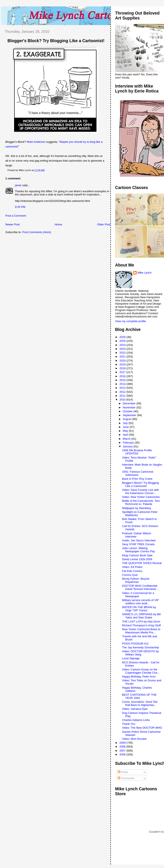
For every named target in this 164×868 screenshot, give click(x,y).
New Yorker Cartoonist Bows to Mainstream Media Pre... (141, 631)
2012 (123, 392)
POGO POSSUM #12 (135, 644)
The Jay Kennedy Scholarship (141, 647)
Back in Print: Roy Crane (137, 479)
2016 (123, 376)
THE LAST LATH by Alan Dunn (141, 622)
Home (58, 224)
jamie (18, 185)
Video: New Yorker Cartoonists (141, 497)
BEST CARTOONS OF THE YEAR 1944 (139, 696)
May (126, 431)
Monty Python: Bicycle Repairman (136, 580)
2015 (123, 380)
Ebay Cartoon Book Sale (137, 555)
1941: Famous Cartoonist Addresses (138, 473)
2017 (123, 372)
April (126, 435)
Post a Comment (16, 216)
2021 (123, 357)
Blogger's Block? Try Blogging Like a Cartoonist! (56, 41)
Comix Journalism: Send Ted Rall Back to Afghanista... (140, 703)
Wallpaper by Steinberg (137, 508)
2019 (123, 364)
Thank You (129, 724)
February (129, 443)
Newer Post (12, 224)
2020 (123, 361)
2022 (123, 353)
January (128, 446)
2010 (123, 400)
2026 (123, 337)
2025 (123, 341)
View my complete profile (130, 321)
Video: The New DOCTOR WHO (142, 728)
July (126, 423)
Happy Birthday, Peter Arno (139, 677)
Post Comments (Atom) (37, 232)
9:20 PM (20, 207)
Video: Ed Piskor (132, 567)
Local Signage (131, 658)
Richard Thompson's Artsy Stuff (141, 625)
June (126, 427)
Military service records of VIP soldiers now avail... (141, 602)
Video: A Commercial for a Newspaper (138, 595)
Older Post (104, 224)
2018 (123, 368)
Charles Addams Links (136, 720)
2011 (123, 396)
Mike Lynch (144, 273)
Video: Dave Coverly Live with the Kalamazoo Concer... (141, 491)
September (130, 415)
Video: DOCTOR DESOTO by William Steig (141, 653)
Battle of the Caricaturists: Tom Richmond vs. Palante (141, 502)
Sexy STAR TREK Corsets (138, 544)
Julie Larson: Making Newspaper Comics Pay (139, 550)
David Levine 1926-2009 (137, 559)
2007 (123, 751)
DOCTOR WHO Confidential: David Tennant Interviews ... (141, 587)
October (128, 411)
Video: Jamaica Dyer (135, 709)
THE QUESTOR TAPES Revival (142, 563)
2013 (123, 388)
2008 (123, 747)
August (127, 419)
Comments (126, 778)
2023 (123, 349)
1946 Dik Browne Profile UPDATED (137, 452)
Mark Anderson (36, 142)
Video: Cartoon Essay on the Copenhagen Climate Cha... (141, 671)
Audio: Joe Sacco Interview (139, 540)
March (127, 439)
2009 (123, 743)
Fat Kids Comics (132, 571)
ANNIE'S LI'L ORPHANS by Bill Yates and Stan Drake (141, 616)
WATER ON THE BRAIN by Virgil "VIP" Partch (139, 609)
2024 (123, 345)
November (130, 407)
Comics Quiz (130, 575)
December (130, 403)
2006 (123, 754)
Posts (123, 772)
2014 (123, 384)
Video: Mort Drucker (134, 739)
